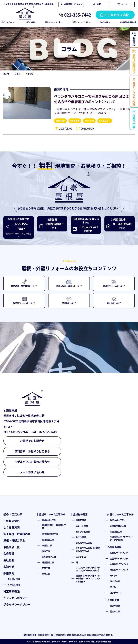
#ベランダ (89, 121)
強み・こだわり (13, 514)
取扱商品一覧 (12, 547)
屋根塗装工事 (48, 540)
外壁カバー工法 (117, 520)
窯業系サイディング (119, 553)
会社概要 (9, 560)
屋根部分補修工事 (50, 534)
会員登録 (9, 553)
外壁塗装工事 (116, 532)
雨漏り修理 (61, 89)
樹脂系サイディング (119, 570)
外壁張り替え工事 (118, 526)
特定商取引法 (12, 591)
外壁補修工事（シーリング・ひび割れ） (121, 538)
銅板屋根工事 (48, 562)
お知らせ (9, 567)
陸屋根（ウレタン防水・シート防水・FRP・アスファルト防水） (88, 578)
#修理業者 (75, 121)
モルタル (114, 575)
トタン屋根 (81, 537)
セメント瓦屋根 (83, 532)
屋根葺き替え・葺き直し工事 (54, 527)
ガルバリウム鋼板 (84, 543)
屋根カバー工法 (49, 520)
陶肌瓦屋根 (81, 520)
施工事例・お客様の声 (17, 534)
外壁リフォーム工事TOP (120, 514)
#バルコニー (105, 121)
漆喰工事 (46, 574)
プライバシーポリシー (17, 604)
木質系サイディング (119, 564)
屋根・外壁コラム (14, 540)
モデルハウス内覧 (117, 15)
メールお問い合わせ (32, 472)
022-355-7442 (78, 15)
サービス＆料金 (30, 22)
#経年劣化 (60, 121)
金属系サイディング (119, 558)
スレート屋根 (82, 526)
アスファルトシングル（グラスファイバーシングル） (88, 569)
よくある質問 (12, 527)
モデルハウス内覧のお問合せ (32, 462)
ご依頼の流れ (12, 521)
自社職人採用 (14, 579)
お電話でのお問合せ (32, 441)
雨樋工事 (46, 551)
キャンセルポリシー (16, 598)
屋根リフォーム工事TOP (52, 514)
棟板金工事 (47, 545)
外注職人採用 (14, 585)
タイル (113, 587)
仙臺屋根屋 (107, 642)
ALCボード (115, 581)
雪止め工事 (115, 611)
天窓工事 (46, 568)
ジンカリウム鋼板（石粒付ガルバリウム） (88, 549)
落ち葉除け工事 (49, 557)
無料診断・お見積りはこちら (32, 451)
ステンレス (81, 557)
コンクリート (116, 593)
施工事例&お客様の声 (128, 22)
